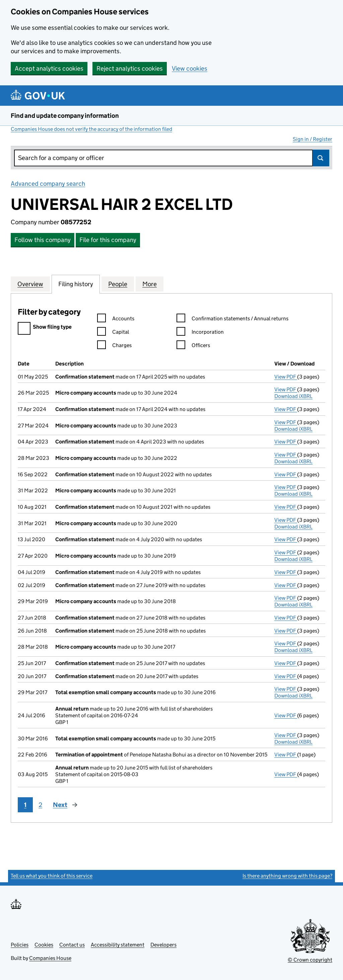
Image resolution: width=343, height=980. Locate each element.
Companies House (50, 958)
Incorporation (200, 333)
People (118, 284)
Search (321, 158)
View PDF (286, 377)
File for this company (108, 240)
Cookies (44, 945)
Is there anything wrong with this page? (287, 876)
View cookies (190, 68)
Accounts (116, 319)
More (150, 284)
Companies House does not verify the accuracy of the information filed (91, 129)
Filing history (76, 284)
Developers (163, 945)
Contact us (72, 945)
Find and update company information (65, 116)
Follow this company (43, 240)
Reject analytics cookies (130, 68)
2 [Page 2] (40, 805)
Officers (193, 346)
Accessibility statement (118, 945)
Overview (30, 284)
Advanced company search (48, 184)
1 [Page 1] (25, 805)
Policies (20, 945)
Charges (114, 346)
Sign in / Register (313, 139)
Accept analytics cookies (49, 68)
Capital (113, 333)
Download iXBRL (293, 396)
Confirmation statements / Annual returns (232, 319)
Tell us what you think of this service (52, 876)
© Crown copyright (310, 960)
